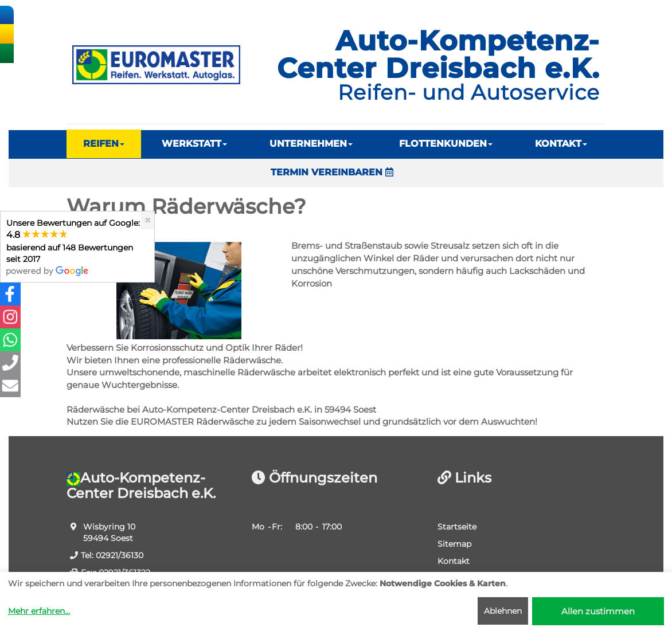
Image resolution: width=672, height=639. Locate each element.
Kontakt (454, 561)
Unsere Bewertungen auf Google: (73, 247)
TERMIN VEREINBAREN (332, 172)
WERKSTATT (194, 144)
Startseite (457, 527)
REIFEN (104, 144)
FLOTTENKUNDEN (446, 144)
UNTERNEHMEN (311, 144)
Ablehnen (503, 611)
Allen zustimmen (598, 611)
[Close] (148, 220)
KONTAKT (561, 144)
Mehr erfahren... (39, 611)
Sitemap (454, 544)
